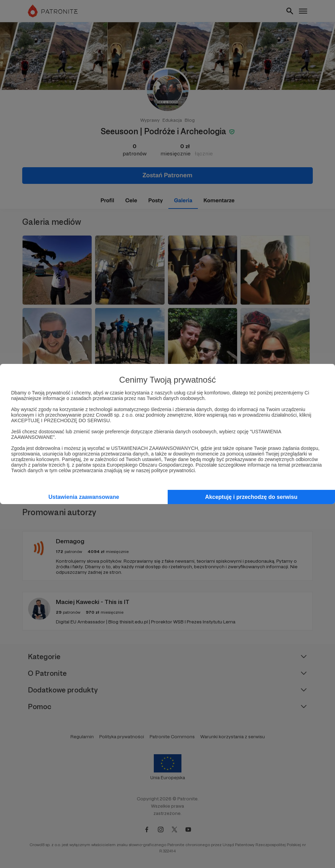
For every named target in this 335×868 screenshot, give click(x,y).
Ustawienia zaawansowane (84, 497)
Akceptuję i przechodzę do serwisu (251, 497)
